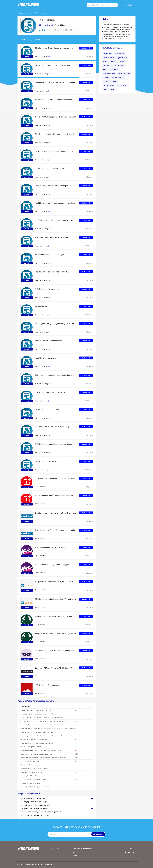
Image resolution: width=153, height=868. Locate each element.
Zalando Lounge (124, 73)
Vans (74, 852)
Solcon (105, 62)
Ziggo (105, 70)
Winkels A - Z (56, 848)
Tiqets (75, 856)
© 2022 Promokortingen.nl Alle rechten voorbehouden (36, 865)
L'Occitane (114, 70)
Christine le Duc (109, 58)
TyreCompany (120, 54)
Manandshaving (117, 77)
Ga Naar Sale (86, 48)
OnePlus (106, 66)
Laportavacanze (109, 89)
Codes (24, 40)
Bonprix (106, 81)
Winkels (29, 13)
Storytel (106, 77)
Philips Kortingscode (41, 13)
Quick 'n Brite (122, 58)
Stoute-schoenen (118, 66)
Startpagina (21, 13)
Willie (113, 62)
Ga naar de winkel (40, 487)
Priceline (121, 62)
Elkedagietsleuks (109, 73)
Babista (114, 81)
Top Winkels (128, 5)
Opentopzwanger (109, 85)
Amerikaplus (123, 85)
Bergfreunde (107, 54)
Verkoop (37, 40)
